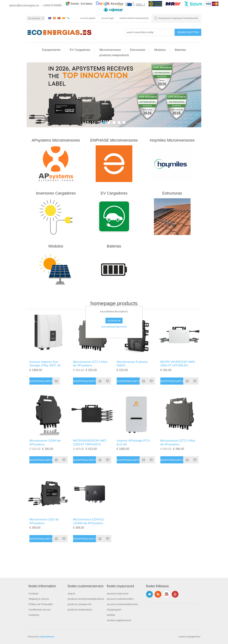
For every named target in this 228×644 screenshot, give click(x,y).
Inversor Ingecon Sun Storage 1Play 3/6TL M (45, 364)
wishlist (111, 615)
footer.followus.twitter (149, 594)
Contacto (33, 594)
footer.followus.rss (158, 594)
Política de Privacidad (41, 604)
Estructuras (138, 50)
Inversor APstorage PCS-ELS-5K (134, 442)
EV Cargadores (80, 50)
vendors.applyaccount (119, 620)
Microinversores (110, 50)
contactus (34, 615)
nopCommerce (47, 637)
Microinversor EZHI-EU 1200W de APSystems (89, 521)
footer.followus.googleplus (175, 594)
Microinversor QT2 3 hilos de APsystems (90, 364)
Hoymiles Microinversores (172, 140)
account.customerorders (120, 599)
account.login (107, 18)
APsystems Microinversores (56, 140)
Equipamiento (51, 50)
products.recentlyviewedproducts (86, 599)
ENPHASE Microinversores (114, 140)
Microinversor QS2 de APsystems (44, 521)
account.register (88, 18)
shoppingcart (114, 610)
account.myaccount (118, 594)
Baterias (180, 50)
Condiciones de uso (39, 610)
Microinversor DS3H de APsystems (45, 442)
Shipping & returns (39, 599)
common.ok (114, 321)
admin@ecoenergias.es (24, 5)
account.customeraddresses (122, 604)
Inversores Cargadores (56, 193)
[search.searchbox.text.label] (150, 32)
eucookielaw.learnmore (114, 327)
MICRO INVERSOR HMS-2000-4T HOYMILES (178, 364)
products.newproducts (114, 55)
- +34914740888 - (52, 5)
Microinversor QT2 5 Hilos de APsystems (178, 442)
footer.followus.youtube (167, 594)
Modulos (160, 50)
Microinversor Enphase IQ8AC (132, 364)
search (71, 594)
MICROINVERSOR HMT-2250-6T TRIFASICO (90, 442)
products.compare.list (80, 604)
